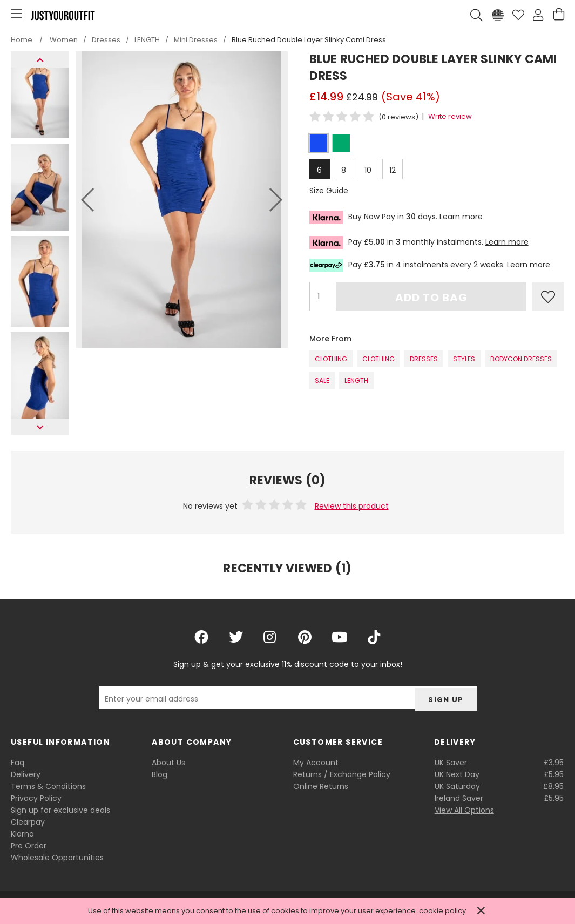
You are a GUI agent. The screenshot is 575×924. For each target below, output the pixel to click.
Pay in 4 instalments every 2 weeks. (430, 265)
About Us (168, 763)
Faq (18, 763)
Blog (160, 774)
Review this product (352, 506)
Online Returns (321, 786)
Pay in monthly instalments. (419, 243)
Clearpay (28, 822)
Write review (450, 116)
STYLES (464, 359)
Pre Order (29, 846)
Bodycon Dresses (521, 359)
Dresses (424, 359)
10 (368, 170)
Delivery (26, 774)
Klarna (22, 834)
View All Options (464, 810)
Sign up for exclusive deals (60, 810)
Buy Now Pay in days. (396, 217)
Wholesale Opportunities (57, 858)
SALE (322, 380)
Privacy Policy (36, 798)
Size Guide (329, 191)
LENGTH (356, 380)
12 (393, 170)
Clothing (331, 359)
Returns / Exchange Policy (342, 774)
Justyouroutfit (63, 15)
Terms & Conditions (48, 786)
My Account (316, 763)
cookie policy (442, 911)
